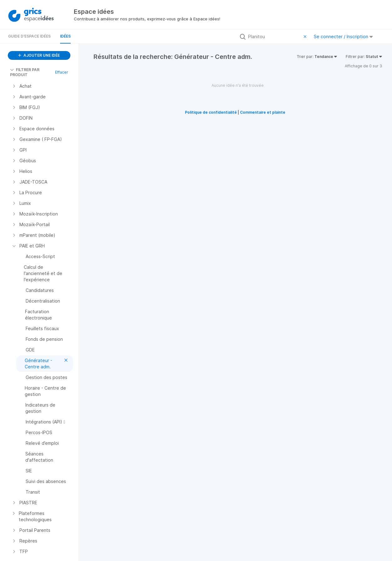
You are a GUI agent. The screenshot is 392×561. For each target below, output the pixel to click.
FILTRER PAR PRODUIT (25, 72)
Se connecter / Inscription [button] (343, 36)
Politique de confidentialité (211, 112)
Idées (65, 36)
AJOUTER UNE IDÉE (39, 55)
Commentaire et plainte (263, 112)
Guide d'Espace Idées (29, 36)
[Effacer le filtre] (306, 37)
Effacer (62, 72)
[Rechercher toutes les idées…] (274, 37)
